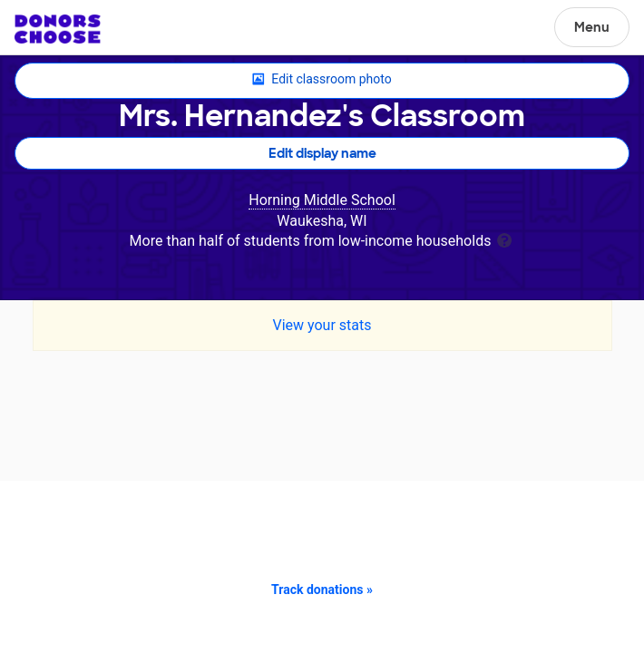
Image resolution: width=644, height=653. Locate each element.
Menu (592, 27)
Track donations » (322, 590)
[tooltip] (504, 239)
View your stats (322, 325)
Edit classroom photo (322, 80)
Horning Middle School (322, 200)
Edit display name (322, 153)
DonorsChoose (58, 29)
